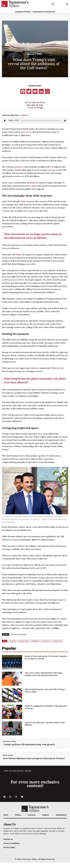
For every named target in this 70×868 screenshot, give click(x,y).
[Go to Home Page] (15, 4)
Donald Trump (24, 641)
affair (23, 201)
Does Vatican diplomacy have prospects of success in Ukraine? (34, 758)
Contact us (8, 839)
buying (15, 540)
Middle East (35, 54)
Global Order (58, 641)
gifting (33, 183)
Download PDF (35, 108)
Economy (32, 815)
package (51, 170)
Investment (46, 641)
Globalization (61, 815)
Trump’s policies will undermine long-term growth (29, 744)
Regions (46, 815)
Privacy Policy (9, 847)
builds (19, 254)
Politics (18, 815)
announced (19, 167)
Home (6, 815)
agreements (26, 132)
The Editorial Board (37, 102)
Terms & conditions (11, 843)
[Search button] (53, 4)
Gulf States (13, 641)
